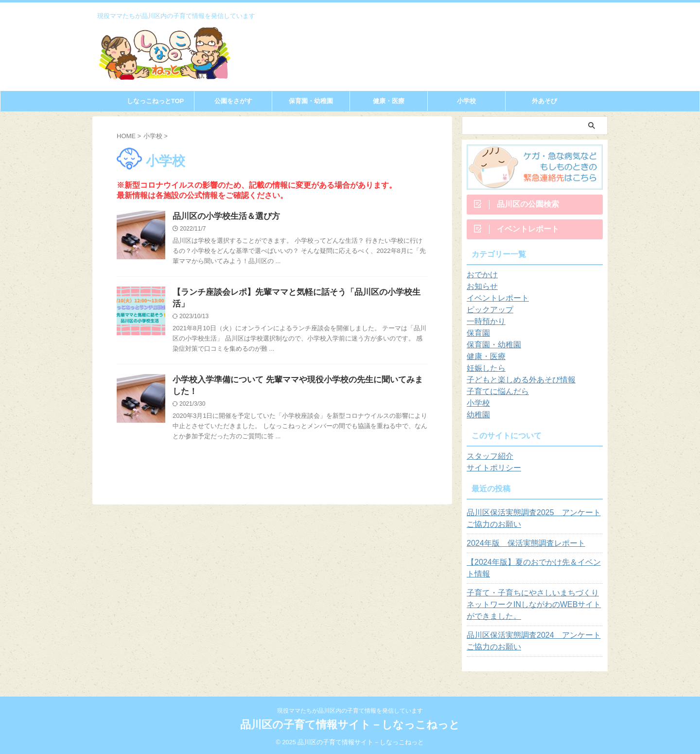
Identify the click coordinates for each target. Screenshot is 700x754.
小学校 (466, 101)
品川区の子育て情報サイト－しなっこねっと (350, 725)
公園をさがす (233, 101)
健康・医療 (389, 101)
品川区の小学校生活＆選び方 (223, 217)
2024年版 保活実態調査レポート (518, 547)
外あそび (544, 101)
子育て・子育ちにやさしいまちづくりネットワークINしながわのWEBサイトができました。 (535, 609)
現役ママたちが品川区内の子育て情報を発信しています (350, 711)
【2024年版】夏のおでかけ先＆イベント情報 (532, 572)
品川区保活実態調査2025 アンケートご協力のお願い (532, 522)
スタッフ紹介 (487, 460)
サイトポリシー (490, 472)
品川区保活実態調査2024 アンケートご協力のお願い (532, 645)
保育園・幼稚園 (311, 101)
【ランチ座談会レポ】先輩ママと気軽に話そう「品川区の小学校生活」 (297, 294)
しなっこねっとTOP (156, 101)
